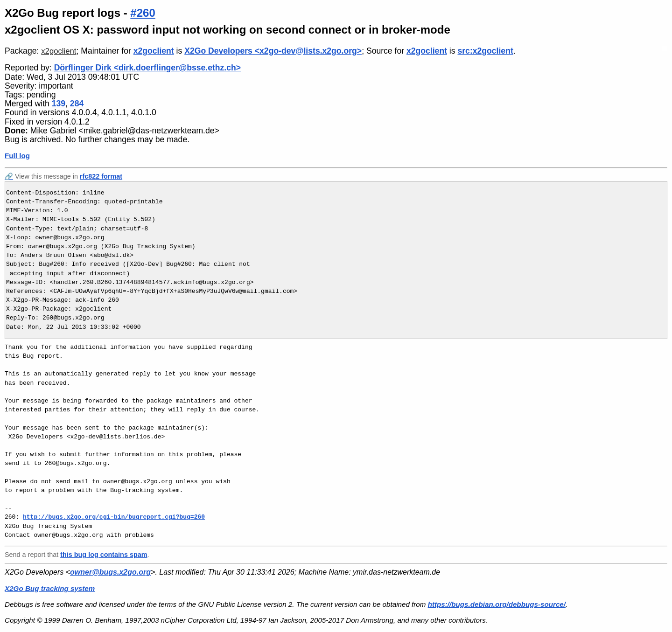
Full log (17, 156)
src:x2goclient (485, 51)
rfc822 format (101, 176)
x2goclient (59, 51)
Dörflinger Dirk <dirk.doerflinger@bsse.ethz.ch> (147, 68)
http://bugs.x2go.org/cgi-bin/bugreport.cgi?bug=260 (114, 517)
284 (77, 104)
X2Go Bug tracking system (50, 588)
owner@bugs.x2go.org (110, 572)
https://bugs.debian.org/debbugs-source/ (497, 604)
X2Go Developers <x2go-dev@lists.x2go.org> (273, 51)
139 (59, 104)
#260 (143, 13)
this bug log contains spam (104, 555)
